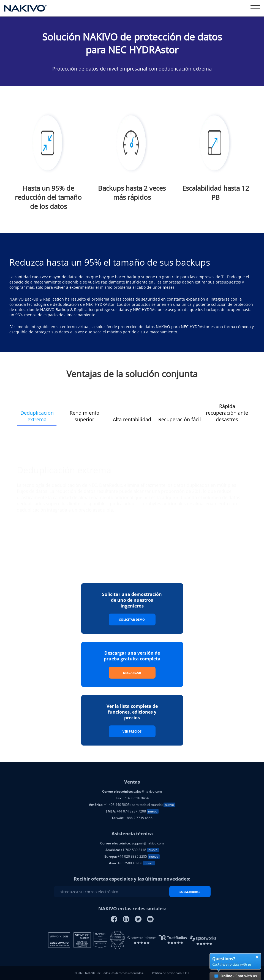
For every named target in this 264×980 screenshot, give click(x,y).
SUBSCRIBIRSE (190, 892)
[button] (37, 413)
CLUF (187, 973)
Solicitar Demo (132, 619)
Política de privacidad (166, 973)
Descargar (132, 673)
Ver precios (132, 731)
